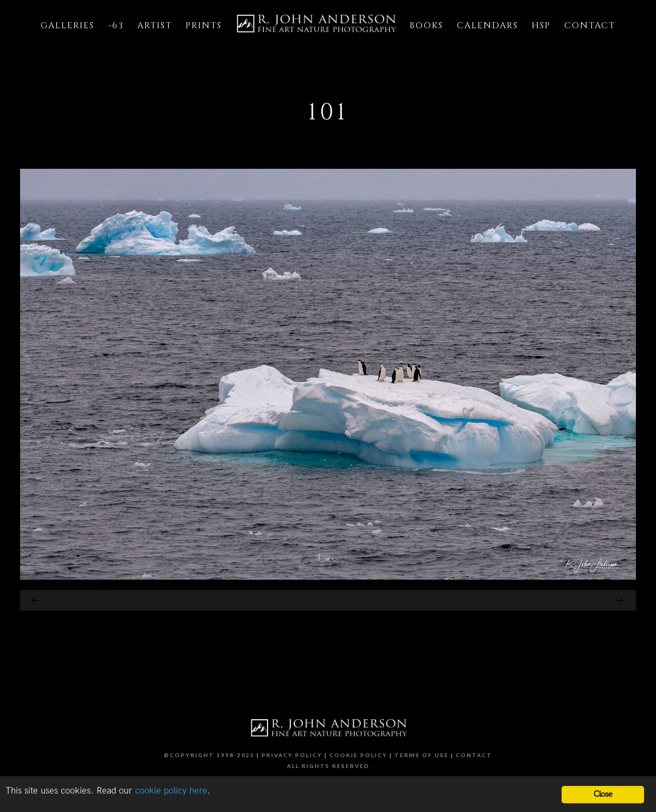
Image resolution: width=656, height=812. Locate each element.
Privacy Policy (292, 755)
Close (603, 794)
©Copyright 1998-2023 (209, 755)
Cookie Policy (358, 755)
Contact (474, 755)
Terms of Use (422, 755)
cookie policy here (171, 791)
